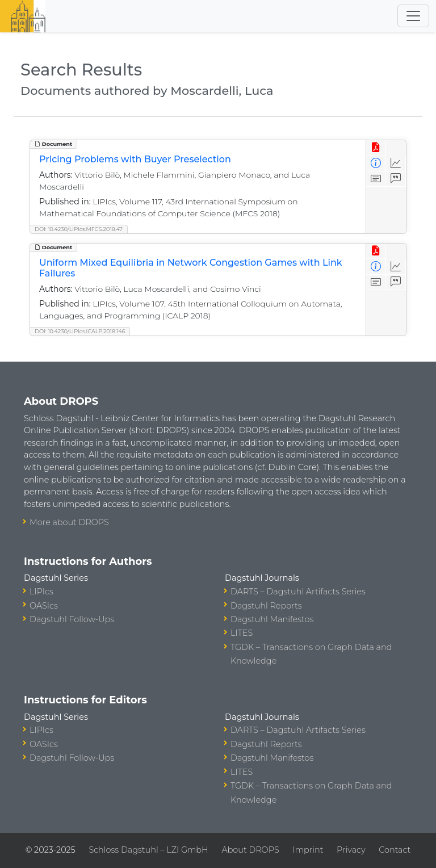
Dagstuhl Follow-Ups (72, 619)
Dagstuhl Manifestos (272, 619)
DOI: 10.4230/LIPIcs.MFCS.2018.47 (79, 229)
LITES (242, 633)
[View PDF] (376, 148)
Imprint (308, 850)
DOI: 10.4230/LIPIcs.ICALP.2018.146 (80, 331)
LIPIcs (41, 592)
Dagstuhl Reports (266, 606)
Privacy (351, 850)
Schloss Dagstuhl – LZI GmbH (148, 850)
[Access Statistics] (396, 163)
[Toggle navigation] (413, 16)
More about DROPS (69, 522)
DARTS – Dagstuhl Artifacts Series (298, 592)
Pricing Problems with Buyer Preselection (135, 159)
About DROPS (250, 850)
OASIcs (44, 606)
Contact (395, 850)
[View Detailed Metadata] (376, 163)
